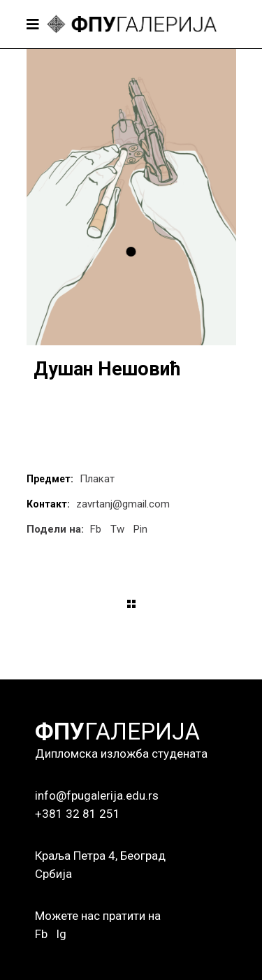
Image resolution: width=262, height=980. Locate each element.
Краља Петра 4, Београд (100, 856)
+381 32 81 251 (78, 814)
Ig (61, 934)
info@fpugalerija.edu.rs (97, 795)
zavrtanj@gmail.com (123, 504)
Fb (41, 934)
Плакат (97, 479)
